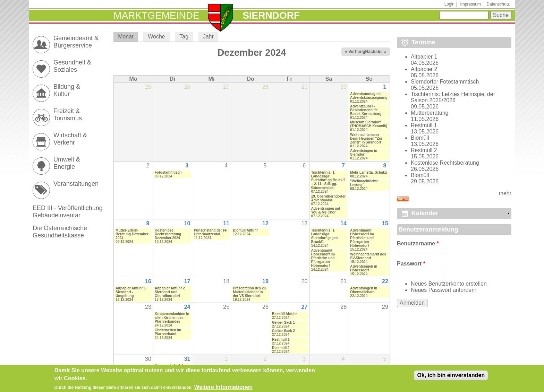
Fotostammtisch (168, 172)
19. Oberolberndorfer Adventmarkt (328, 198)
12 (265, 223)
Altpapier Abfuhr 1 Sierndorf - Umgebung (131, 292)
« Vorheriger (357, 52)
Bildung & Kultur (67, 90)
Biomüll (420, 138)
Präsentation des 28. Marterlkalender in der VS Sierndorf (250, 292)
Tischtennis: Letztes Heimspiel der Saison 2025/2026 (453, 97)
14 (343, 223)
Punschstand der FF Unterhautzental (211, 232)
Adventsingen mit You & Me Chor (326, 210)
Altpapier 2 (424, 69)
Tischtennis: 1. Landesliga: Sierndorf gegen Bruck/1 (325, 236)
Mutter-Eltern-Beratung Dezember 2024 (132, 234)
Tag (184, 37)
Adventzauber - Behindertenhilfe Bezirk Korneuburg (366, 110)
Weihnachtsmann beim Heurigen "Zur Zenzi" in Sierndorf (366, 138)
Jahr (208, 37)
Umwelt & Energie (67, 163)
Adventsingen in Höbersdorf (364, 268)
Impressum (470, 4)
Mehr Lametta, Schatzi (368, 172)
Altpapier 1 (424, 57)
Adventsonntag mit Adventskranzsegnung (369, 96)
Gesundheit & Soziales (72, 66)
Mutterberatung (430, 113)
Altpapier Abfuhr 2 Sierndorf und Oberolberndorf (170, 292)
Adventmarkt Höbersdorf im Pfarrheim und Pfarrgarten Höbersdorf (323, 258)
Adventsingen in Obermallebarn (364, 290)
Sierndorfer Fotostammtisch (445, 82)
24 (187, 307)
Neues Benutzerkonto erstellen (449, 284)
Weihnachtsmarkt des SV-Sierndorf (368, 256)
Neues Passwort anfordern (444, 290)
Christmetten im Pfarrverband (168, 332)
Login (449, 4)
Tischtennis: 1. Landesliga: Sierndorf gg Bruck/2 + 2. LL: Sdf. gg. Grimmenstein (328, 180)
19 (265, 281)
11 (226, 223)
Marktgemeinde (156, 15)
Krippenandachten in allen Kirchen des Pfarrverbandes (172, 318)
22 (385, 281)
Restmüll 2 (281, 348)
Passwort (411, 264)
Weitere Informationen (223, 388)
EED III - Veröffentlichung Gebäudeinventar (68, 212)
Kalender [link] (425, 213)
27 (305, 307)
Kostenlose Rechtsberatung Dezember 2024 (168, 234)
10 (187, 223)
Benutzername (418, 243)
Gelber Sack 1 (283, 323)
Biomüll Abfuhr (245, 230)
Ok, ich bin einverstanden (451, 377)
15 (385, 223)
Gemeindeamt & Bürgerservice (76, 42)
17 (187, 281)
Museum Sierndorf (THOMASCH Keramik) (369, 124)
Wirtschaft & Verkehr (70, 139)
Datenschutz (498, 4)
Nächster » (376, 52)
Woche (156, 37)
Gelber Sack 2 (283, 331)
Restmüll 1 (281, 339)
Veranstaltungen (76, 184)
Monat (128, 37)
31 (187, 359)
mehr (505, 193)
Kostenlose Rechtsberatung (445, 163)
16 (148, 281)
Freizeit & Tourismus (68, 115)
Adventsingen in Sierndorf (364, 153)
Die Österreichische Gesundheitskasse (60, 232)
